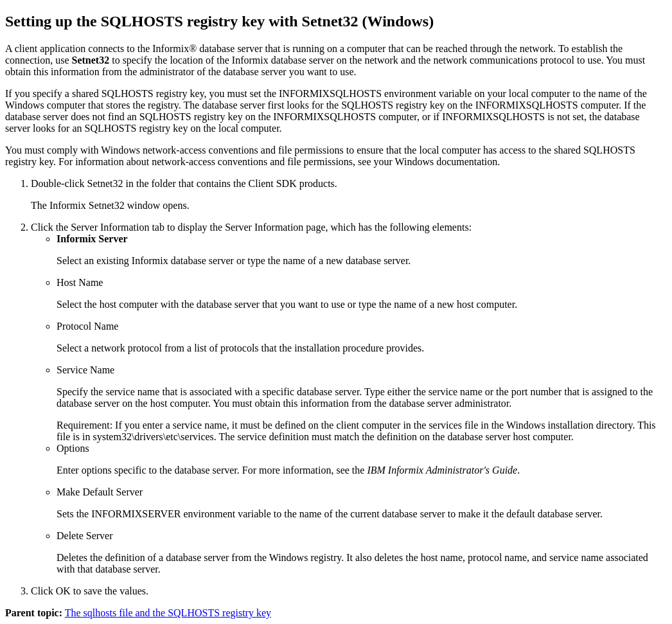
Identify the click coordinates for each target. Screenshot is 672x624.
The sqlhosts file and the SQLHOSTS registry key (168, 613)
